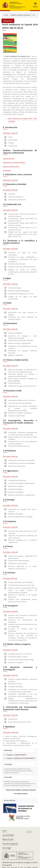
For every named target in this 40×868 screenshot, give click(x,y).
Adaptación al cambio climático (14, 162)
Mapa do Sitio (8, 839)
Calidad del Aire (9, 158)
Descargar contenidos (11, 732)
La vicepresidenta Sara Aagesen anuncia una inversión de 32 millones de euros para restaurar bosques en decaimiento (18, 771)
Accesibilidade (8, 835)
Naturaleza (7, 170)
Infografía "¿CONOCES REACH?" (16, 755)
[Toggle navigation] (35, 5)
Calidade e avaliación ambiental (20, 15)
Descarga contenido (10, 578)
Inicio (5, 831)
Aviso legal (7, 848)
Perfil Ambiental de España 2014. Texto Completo (22, 120)
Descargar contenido (10, 133)
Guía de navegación (10, 844)
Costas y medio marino (11, 166)
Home (6, 15)
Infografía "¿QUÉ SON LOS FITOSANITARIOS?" (21, 758)
